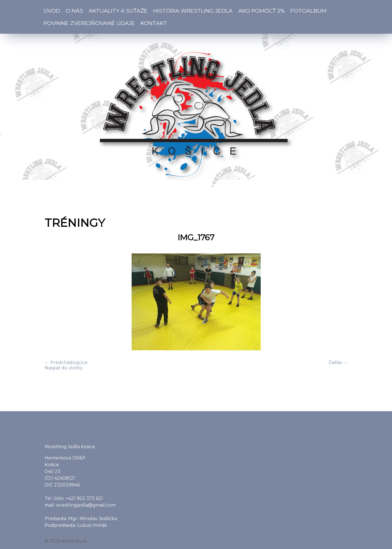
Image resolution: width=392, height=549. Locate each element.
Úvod (52, 11)
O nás (74, 11)
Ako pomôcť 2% (262, 11)
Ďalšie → (338, 362)
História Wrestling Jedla (193, 11)
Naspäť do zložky (64, 368)
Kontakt (154, 23)
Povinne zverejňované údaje (89, 23)
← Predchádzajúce (66, 362)
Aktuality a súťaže (118, 11)
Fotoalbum (309, 11)
